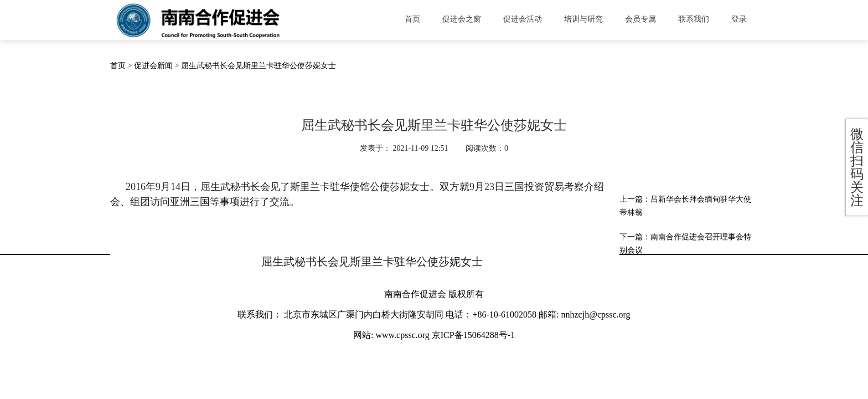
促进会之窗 (462, 19)
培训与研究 (583, 19)
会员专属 (640, 19)
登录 (739, 19)
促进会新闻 (153, 66)
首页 (412, 19)
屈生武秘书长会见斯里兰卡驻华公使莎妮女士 (259, 66)
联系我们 (694, 19)
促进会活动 (523, 19)
